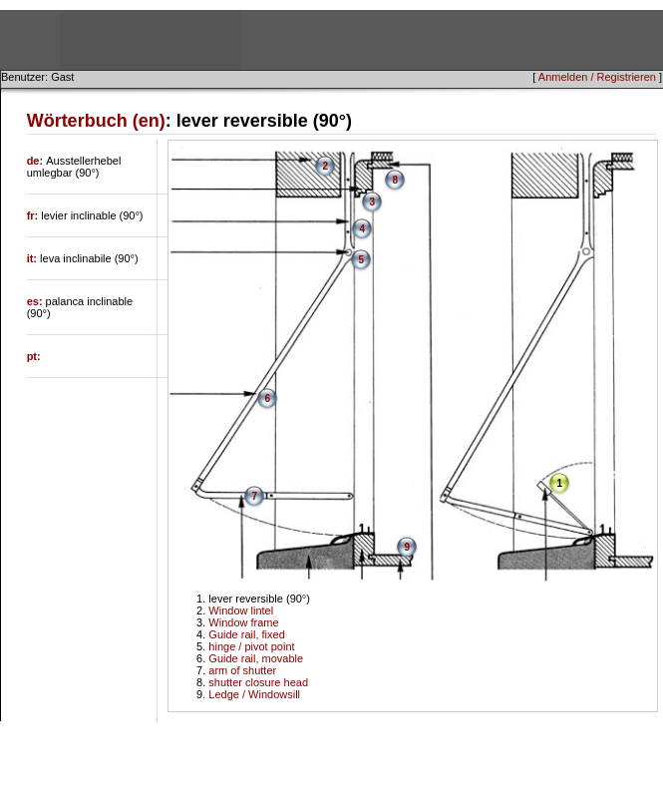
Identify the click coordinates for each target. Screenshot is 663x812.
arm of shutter (242, 670)
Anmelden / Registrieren (597, 77)
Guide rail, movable (256, 658)
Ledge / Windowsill (254, 694)
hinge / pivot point (251, 646)
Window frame (243, 622)
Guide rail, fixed (246, 634)
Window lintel (241, 610)
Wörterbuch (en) (96, 121)
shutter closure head (258, 682)
